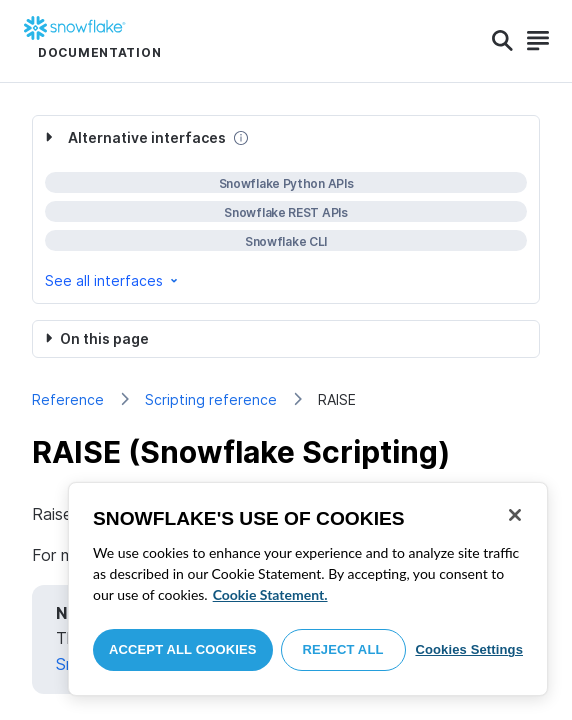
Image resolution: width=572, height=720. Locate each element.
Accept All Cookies (183, 649)
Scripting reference (211, 399)
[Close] (515, 515)
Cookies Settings (469, 649)
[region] (308, 589)
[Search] (502, 41)
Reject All (343, 649)
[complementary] (286, 209)
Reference (68, 399)
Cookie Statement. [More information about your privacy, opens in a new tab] (270, 594)
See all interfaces (113, 280)
